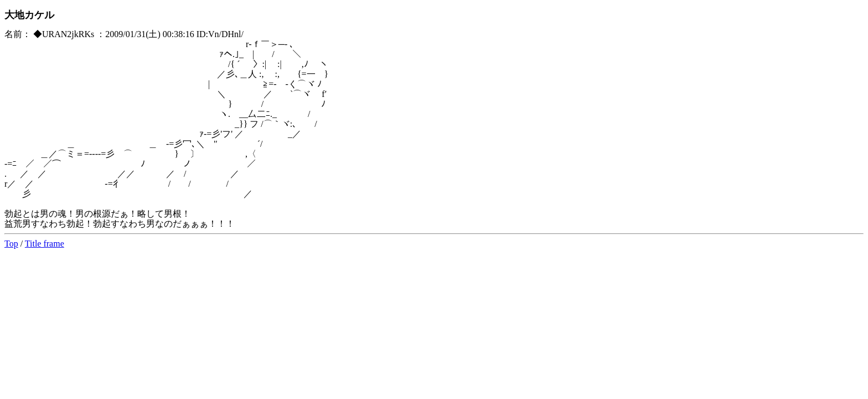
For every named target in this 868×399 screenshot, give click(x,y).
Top (11, 244)
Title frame (45, 244)
